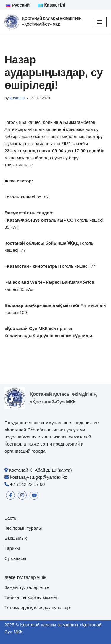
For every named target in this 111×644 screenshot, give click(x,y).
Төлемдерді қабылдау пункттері (38, 607)
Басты (11, 518)
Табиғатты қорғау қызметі (32, 597)
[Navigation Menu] (100, 22)
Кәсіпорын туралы (23, 528)
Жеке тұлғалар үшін (25, 577)
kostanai (17, 98)
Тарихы (12, 548)
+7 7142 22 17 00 (27, 484)
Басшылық (16, 538)
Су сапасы (15, 558)
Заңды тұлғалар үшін (27, 587)
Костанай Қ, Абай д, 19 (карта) (40, 470)
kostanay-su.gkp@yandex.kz (38, 477)
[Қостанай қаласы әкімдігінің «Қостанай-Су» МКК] (44, 22)
